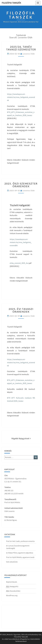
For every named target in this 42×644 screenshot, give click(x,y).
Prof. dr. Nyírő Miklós (12, 502)
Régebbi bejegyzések (21, 438)
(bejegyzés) (12, 586)
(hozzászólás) (13, 591)
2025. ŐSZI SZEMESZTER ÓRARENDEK (21, 185)
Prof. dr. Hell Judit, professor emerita (20, 541)
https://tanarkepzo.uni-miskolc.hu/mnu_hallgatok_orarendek (21, 97)
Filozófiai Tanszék (21, 637)
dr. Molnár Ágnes (11, 520)
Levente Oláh (29, 54)
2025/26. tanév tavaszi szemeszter (21, 48)
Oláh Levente (9, 511)
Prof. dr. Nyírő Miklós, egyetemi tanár (20, 557)
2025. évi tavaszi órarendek (21, 310)
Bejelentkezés (12, 582)
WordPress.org (12, 595)
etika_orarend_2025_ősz (19, 263)
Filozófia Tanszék (11, 3)
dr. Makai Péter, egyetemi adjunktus (20, 553)
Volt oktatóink (12, 562)
